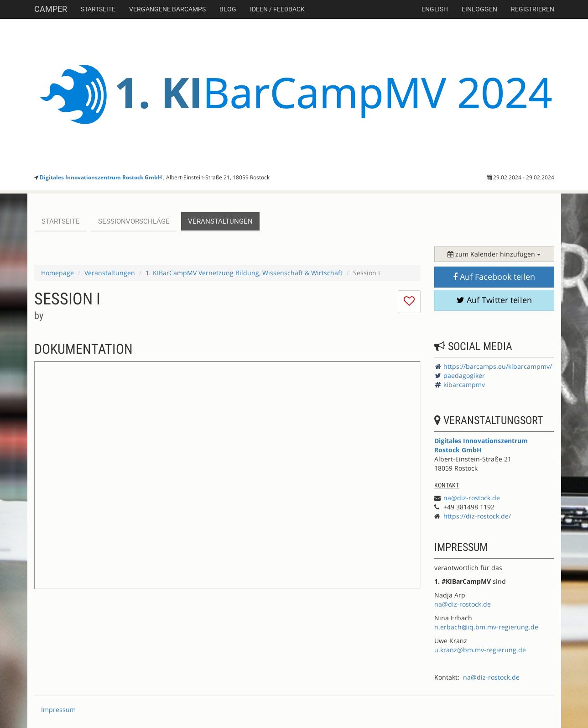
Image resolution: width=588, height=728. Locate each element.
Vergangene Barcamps (167, 9)
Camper (51, 9)
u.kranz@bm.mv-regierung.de (480, 650)
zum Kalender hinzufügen (494, 254)
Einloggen (479, 9)
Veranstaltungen (220, 221)
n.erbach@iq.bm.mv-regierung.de (486, 627)
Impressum (58, 710)
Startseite (98, 9)
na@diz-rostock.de (472, 498)
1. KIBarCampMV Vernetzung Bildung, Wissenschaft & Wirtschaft (244, 273)
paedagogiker (464, 375)
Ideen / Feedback (277, 9)
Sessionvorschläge (134, 221)
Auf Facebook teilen (494, 277)
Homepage (57, 273)
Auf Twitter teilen (494, 300)
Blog (228, 9)
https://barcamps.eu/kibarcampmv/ (498, 366)
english (435, 9)
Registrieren (533, 9)
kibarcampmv (464, 385)
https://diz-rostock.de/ (477, 516)
